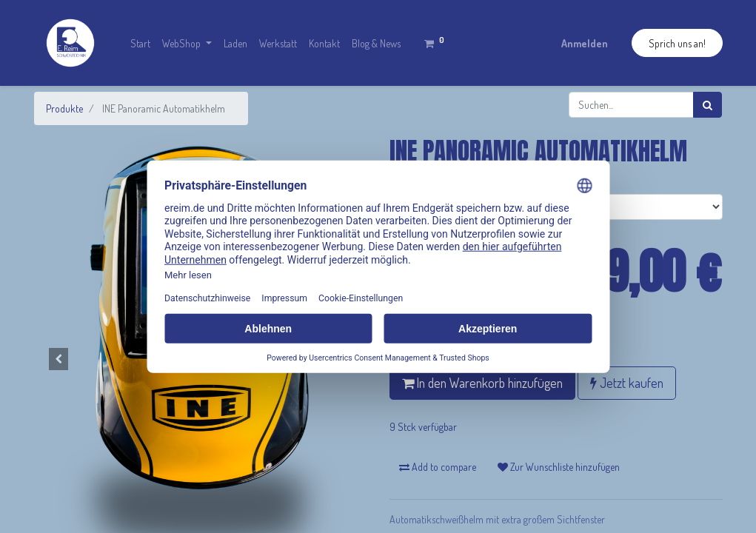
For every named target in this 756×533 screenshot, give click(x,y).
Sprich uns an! (677, 43)
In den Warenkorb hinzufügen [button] (482, 383)
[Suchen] (708, 105)
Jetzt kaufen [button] (627, 383)
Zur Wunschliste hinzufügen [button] (559, 467)
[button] (59, 359)
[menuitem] (140, 43)
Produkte (64, 108)
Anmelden (585, 43)
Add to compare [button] (438, 467)
